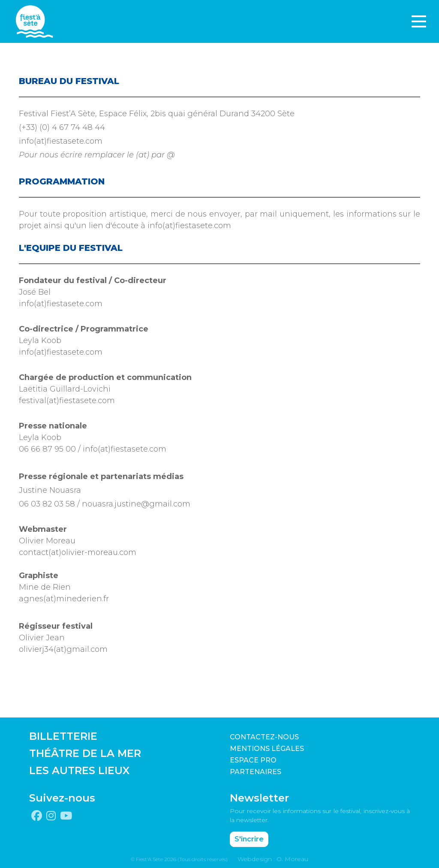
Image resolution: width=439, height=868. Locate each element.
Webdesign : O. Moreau (273, 859)
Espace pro (253, 760)
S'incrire (249, 839)
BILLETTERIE (63, 736)
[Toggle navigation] (419, 21)
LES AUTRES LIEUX (79, 770)
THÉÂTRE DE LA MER (85, 753)
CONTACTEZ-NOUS (264, 737)
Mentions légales (267, 749)
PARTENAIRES (256, 772)
